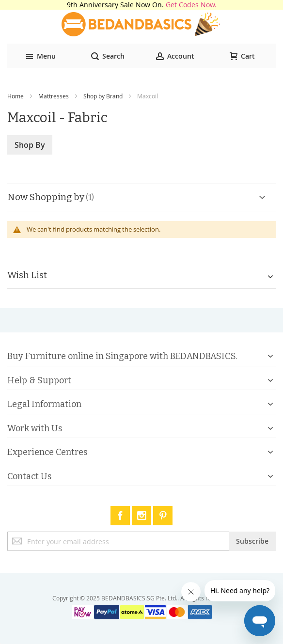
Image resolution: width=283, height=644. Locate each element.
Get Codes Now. (191, 5)
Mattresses (54, 96)
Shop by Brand (103, 96)
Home (16, 96)
